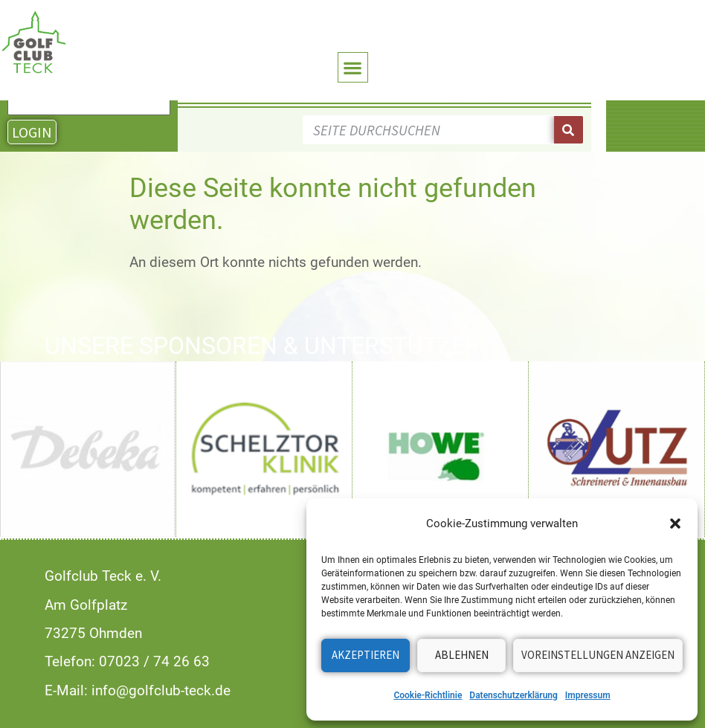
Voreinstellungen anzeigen (598, 655)
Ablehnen (462, 655)
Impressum (588, 695)
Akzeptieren (366, 655)
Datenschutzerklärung (514, 695)
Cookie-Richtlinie (428, 695)
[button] (675, 524)
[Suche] (569, 130)
